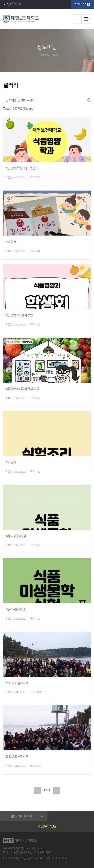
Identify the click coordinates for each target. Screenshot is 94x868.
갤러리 (55, 55)
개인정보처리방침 (47, 826)
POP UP (80, 4)
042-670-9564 (43, 852)
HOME (37, 55)
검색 (77, 19)
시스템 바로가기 (12, 4)
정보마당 (45, 55)
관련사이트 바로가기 (21, 816)
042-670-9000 (19, 852)
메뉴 (86, 19)
